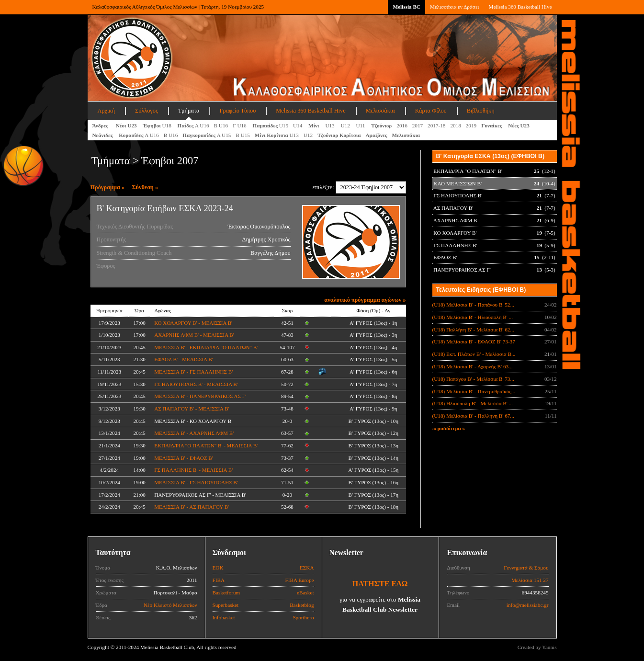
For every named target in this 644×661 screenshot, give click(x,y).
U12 (346, 125)
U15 (270, 125)
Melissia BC (407, 7)
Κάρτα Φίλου (431, 111)
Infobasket (224, 617)
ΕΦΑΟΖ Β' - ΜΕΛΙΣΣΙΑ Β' (184, 359)
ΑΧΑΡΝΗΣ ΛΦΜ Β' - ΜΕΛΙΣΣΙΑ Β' (194, 335)
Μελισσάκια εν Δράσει (454, 7)
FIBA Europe (300, 580)
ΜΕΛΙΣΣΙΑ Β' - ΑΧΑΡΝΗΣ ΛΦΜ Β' (194, 433)
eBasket (305, 593)
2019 (471, 125)
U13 (330, 125)
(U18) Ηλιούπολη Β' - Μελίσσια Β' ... (473, 403)
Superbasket (226, 605)
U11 (362, 125)
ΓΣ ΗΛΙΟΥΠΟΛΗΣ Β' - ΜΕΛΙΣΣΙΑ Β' (196, 384)
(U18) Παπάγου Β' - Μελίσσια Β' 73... (473, 379)
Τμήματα (189, 111)
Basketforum (226, 593)
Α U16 (193, 125)
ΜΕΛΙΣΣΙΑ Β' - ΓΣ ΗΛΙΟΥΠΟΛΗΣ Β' (196, 482)
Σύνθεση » (145, 187)
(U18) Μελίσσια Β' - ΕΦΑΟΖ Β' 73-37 (474, 342)
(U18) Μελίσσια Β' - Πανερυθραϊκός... (474, 391)
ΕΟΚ (218, 568)
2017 (418, 125)
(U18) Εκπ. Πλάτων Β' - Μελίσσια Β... (474, 354)
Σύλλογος (147, 111)
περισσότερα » (449, 428)
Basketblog (302, 605)
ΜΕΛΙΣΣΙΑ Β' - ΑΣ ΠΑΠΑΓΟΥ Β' (192, 507)
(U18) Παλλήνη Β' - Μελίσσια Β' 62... (473, 330)
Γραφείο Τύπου (237, 111)
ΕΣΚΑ (307, 568)
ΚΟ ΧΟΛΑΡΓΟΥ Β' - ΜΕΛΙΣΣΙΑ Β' (193, 323)
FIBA (219, 580)
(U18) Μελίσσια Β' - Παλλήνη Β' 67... (473, 416)
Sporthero (303, 617)
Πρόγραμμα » (108, 187)
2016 (402, 125)
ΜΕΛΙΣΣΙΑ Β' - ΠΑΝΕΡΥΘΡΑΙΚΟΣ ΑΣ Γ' (200, 396)
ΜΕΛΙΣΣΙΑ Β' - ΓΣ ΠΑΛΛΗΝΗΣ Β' (193, 372)
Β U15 (243, 135)
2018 (455, 125)
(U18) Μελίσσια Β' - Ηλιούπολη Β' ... (473, 317)
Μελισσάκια (380, 111)
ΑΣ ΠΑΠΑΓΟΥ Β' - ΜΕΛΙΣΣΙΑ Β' (192, 409)
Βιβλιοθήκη (481, 111)
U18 (158, 125)
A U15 (207, 135)
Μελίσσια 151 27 (530, 580)
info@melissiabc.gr (528, 605)
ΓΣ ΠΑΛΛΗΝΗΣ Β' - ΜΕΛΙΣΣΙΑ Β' (193, 470)
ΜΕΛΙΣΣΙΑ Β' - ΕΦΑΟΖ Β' (184, 458)
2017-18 (436, 125)
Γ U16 (240, 125)
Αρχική (106, 111)
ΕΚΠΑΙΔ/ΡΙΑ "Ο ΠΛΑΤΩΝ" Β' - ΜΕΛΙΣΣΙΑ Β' (206, 445)
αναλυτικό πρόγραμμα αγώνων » (365, 300)
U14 (298, 125)
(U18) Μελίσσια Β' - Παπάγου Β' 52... (473, 305)
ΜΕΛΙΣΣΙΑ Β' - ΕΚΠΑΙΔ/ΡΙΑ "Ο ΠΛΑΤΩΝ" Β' (206, 347)
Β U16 (221, 125)
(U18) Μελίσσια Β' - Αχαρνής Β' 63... (473, 366)
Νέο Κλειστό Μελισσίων (170, 605)
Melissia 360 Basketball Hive (520, 7)
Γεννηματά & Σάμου (526, 568)
